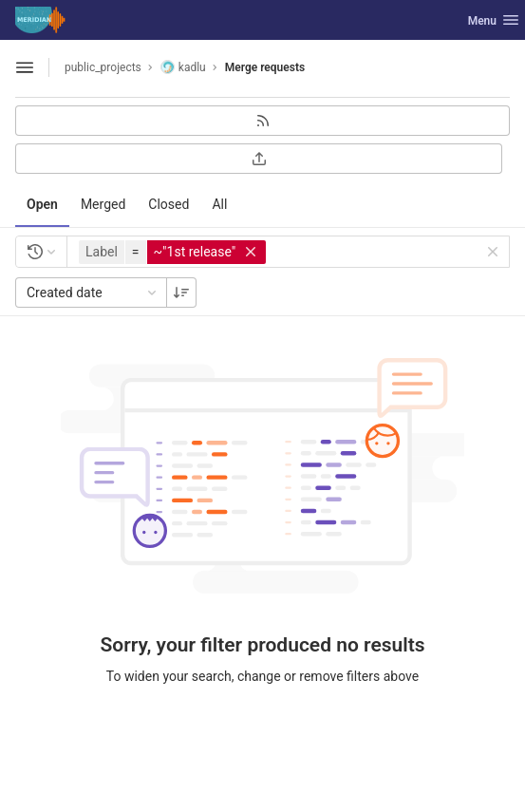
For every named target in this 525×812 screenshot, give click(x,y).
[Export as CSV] (259, 159)
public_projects (103, 67)
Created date (93, 293)
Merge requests (265, 67)
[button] (175, 252)
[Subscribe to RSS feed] (262, 121)
